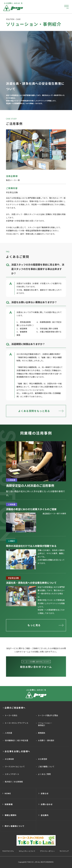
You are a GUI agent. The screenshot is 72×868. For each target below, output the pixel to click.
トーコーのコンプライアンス (17, 723)
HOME (8, 793)
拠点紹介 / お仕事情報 (14, 782)
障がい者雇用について (15, 826)
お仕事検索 (9, 759)
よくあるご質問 (44, 774)
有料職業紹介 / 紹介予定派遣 (16, 740)
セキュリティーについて (27, 851)
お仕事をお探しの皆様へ (17, 751)
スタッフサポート (12, 774)
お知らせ (45, 793)
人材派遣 (8, 733)
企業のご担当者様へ (15, 708)
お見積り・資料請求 (46, 740)
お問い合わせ (47, 804)
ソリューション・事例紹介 (45, 724)
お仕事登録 (43, 759)
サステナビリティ (8, 851)
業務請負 (42, 733)
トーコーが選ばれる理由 (48, 715)
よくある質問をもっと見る (34, 411)
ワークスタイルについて (15, 767)
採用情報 (9, 804)
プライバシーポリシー (47, 851)
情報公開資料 (11, 815)
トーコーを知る (11, 715)
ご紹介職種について (46, 767)
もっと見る (34, 625)
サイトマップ (64, 851)
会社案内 (45, 815)
